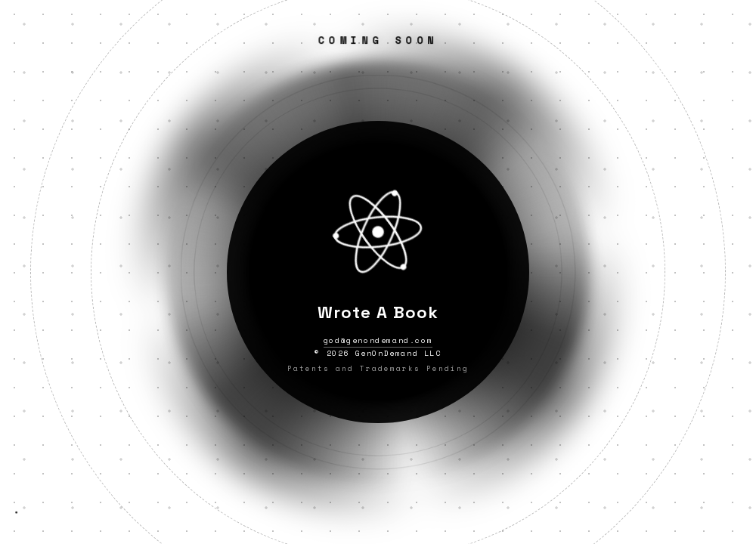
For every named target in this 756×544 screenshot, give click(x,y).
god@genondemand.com (378, 340)
